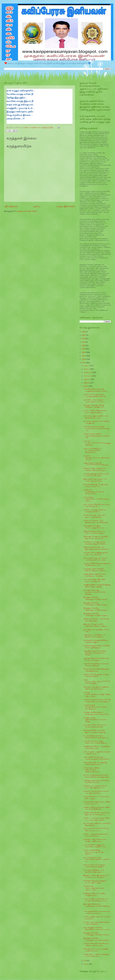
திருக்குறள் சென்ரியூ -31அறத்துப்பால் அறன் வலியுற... (97, 939)
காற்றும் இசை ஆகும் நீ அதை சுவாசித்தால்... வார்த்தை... (94, 575)
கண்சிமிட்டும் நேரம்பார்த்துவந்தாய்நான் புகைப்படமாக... (94, 888)
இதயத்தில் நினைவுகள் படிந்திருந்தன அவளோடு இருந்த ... (97, 906)
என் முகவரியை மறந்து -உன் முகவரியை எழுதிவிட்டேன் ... (95, 846)
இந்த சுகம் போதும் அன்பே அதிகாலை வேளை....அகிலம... (96, 625)
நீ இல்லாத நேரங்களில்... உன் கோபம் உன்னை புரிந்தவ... (94, 532)
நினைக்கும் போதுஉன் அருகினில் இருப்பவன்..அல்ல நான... (96, 538)
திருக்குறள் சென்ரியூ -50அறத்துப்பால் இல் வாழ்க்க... (96, 598)
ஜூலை (87, 383)
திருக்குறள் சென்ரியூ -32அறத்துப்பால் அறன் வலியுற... (97, 934)
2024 (84, 332)
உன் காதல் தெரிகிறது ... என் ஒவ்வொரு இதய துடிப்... (94, 871)
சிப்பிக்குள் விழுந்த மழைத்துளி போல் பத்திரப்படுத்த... (95, 882)
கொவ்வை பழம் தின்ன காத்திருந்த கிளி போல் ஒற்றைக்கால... (96, 688)
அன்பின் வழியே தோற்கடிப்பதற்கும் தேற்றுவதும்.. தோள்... (97, 694)
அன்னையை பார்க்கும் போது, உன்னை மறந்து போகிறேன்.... (95, 543)
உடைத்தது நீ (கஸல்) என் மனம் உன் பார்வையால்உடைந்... (97, 912)
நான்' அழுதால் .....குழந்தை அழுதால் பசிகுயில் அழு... (97, 753)
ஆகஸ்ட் (87, 379)
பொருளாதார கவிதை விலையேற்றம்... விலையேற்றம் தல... (92, 770)
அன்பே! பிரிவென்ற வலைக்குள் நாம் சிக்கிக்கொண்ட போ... (97, 564)
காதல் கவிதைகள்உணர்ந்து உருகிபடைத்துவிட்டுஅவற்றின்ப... (97, 758)
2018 (84, 346)
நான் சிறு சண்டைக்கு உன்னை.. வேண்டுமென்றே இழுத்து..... (94, 592)
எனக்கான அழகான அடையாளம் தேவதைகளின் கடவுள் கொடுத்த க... (97, 701)
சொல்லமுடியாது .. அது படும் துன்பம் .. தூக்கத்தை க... (94, 516)
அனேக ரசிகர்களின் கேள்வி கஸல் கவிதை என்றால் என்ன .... (96, 944)
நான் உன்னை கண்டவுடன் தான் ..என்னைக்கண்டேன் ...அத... (95, 559)
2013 (84, 363)
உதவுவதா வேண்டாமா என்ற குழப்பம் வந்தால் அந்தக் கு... (95, 731)
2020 (84, 339)
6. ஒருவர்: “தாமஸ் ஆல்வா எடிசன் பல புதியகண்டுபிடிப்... (96, 792)
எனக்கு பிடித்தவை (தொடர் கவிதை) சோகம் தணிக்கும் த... (97, 647)
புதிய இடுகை (11, 206)
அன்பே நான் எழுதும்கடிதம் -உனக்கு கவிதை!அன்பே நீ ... (95, 395)
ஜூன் (86, 386)
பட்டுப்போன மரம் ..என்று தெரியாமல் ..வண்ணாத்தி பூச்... (96, 742)
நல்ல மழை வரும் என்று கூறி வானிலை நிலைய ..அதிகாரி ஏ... (96, 859)
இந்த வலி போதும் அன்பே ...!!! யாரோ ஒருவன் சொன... (95, 480)
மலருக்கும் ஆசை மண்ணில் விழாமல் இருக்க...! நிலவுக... (95, 570)
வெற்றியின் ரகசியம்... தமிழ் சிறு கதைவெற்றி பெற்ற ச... (95, 763)
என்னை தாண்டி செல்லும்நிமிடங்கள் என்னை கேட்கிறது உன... (95, 707)
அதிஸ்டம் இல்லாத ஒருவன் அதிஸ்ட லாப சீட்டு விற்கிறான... (97, 808)
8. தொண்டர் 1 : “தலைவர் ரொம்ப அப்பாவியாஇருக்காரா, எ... (96, 787)
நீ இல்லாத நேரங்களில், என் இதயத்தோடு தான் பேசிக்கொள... (97, 548)
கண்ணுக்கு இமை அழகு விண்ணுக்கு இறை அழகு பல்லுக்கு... (97, 586)
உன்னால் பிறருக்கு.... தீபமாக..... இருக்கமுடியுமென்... (97, 458)
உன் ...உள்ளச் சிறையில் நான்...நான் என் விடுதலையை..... (97, 505)
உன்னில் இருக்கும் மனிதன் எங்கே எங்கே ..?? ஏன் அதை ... (96, 475)
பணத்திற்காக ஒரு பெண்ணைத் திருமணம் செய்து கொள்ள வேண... (95, 653)
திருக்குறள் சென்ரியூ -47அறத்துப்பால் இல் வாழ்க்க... (96, 614)
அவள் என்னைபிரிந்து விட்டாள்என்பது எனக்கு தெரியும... (93, 852)
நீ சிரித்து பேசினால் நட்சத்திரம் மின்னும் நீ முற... (95, 894)
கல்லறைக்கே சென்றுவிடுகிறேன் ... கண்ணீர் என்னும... (96, 641)
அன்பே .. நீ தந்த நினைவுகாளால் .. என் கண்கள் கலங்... (97, 835)
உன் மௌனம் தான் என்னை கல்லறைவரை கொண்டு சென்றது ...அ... (97, 429)
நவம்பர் (87, 369)
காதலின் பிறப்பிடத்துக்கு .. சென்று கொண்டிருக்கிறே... (96, 675)
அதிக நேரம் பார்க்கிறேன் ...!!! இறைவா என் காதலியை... (94, 636)
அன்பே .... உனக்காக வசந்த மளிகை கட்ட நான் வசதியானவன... (97, 819)
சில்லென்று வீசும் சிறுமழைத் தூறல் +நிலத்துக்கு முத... (96, 670)
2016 (84, 352)
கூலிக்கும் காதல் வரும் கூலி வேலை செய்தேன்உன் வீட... (97, 781)
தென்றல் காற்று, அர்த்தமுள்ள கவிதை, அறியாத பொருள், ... (95, 469)
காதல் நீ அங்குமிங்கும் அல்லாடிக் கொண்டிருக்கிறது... (96, 665)
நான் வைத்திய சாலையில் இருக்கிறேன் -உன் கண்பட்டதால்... (97, 928)
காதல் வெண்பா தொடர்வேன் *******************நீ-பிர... (97, 682)
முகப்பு (37, 206)
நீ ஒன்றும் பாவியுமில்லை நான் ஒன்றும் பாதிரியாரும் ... (95, 840)
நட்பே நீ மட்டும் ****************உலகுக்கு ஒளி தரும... (97, 443)
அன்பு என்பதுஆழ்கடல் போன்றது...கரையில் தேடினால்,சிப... (92, 450)
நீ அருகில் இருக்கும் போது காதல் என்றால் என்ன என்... (96, 485)
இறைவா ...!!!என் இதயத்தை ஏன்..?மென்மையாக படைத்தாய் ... (96, 876)
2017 (84, 349)
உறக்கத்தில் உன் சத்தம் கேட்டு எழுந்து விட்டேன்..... (95, 527)
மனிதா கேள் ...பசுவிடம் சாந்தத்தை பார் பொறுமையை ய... (96, 955)
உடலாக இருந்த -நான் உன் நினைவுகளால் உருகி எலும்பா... (96, 737)
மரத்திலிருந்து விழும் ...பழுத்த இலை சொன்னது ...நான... (97, 747)
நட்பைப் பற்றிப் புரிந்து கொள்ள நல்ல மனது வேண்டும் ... (95, 411)
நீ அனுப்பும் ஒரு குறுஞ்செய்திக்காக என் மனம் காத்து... (95, 720)
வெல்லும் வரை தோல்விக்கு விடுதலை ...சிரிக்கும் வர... (94, 406)
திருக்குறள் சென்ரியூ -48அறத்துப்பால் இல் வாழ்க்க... (96, 609)
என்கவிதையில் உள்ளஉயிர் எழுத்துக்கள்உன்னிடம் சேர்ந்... (96, 390)
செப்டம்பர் (88, 376)
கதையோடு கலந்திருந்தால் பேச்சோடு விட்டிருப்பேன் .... (94, 492)
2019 (84, 342)
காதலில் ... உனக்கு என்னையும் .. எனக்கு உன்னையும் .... (95, 511)
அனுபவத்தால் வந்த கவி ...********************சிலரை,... (96, 464)
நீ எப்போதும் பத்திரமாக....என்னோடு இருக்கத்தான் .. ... (97, 824)
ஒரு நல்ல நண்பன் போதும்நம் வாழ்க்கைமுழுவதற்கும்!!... (94, 866)
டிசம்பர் (87, 366)
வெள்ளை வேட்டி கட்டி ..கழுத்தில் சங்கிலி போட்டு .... (96, 950)
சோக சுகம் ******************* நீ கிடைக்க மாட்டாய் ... (96, 830)
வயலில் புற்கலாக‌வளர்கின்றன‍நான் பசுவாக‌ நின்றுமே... (96, 923)
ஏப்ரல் (86, 964)
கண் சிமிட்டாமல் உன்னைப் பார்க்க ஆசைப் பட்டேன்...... (95, 401)
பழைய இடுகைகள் (66, 206)
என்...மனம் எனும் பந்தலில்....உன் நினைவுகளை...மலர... (96, 417)
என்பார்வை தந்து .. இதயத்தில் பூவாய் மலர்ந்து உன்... (94, 580)
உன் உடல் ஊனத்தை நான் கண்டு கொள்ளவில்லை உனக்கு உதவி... (97, 776)
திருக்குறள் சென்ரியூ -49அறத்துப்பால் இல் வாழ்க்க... (96, 604)
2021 (84, 335)
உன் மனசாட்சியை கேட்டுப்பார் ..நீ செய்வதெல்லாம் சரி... (95, 726)
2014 (84, 359)
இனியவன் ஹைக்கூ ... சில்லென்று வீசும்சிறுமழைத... (96, 620)
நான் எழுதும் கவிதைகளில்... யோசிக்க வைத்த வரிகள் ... (96, 499)
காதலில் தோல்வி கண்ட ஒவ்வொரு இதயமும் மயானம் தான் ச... (96, 814)
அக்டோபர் (88, 372)
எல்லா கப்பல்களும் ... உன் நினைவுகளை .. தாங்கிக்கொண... (96, 521)
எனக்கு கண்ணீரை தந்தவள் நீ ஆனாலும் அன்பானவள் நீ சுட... (97, 713)
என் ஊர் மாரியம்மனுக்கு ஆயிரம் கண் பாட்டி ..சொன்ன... (96, 554)
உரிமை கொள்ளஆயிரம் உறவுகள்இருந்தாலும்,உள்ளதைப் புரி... (97, 436)
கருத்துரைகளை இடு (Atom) (27, 211)
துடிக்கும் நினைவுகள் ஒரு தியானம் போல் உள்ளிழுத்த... (96, 659)
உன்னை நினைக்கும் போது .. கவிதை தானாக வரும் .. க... (97, 803)
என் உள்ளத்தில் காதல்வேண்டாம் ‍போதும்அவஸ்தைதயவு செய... (96, 900)
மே (85, 961)
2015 (84, 356)
